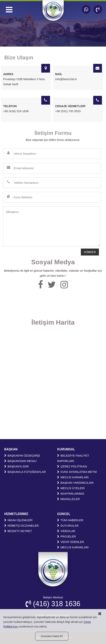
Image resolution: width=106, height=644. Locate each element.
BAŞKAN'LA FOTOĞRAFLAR (25, 472)
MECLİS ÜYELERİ (71, 488)
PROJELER (66, 536)
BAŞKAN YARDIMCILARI (75, 483)
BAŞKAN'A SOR (17, 466)
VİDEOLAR (66, 531)
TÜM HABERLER (70, 520)
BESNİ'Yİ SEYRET (18, 531)
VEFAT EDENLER (71, 542)
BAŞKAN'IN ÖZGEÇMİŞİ (22, 455)
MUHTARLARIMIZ (71, 494)
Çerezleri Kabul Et (52, 636)
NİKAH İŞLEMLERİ (18, 520)
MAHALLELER (68, 499)
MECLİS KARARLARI (73, 477)
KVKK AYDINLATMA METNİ (77, 472)
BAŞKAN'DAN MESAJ (20, 461)
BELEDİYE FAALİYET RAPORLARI (73, 458)
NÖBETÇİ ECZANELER (22, 526)
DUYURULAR (68, 526)
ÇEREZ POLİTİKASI (72, 466)
